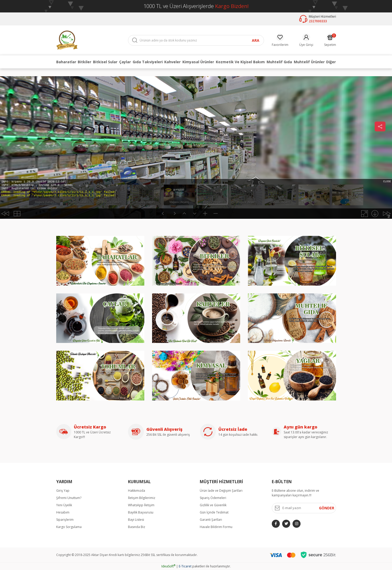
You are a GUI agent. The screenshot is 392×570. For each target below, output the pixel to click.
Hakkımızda (137, 491)
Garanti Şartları (211, 520)
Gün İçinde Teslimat (214, 512)
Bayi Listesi (136, 520)
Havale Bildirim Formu (216, 527)
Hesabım (63, 512)
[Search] (196, 40)
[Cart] (330, 40)
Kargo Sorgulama (69, 527)
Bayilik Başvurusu (141, 512)
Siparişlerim (65, 520)
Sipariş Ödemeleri (213, 498)
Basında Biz (137, 527)
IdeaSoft (168, 566)
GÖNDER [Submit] (327, 508)
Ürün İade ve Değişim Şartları (221, 491)
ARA (256, 40)
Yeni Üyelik (64, 505)
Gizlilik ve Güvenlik (213, 505)
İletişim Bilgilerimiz (142, 498)
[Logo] (67, 40)
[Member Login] (306, 40)
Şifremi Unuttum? (69, 498)
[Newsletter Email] (304, 508)
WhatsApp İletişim (141, 505)
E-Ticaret (185, 566)
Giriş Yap (63, 491)
